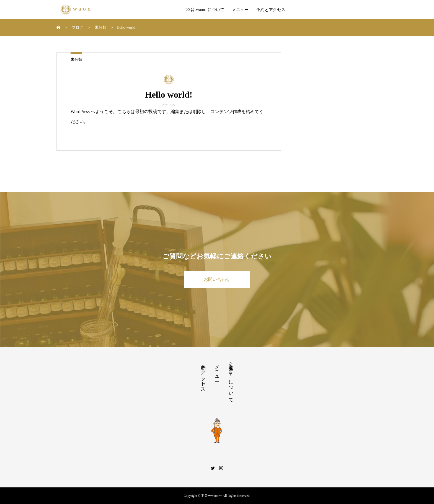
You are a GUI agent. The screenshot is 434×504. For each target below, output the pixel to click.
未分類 (76, 60)
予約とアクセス (271, 10)
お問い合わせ (217, 279)
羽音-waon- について (205, 10)
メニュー (240, 10)
